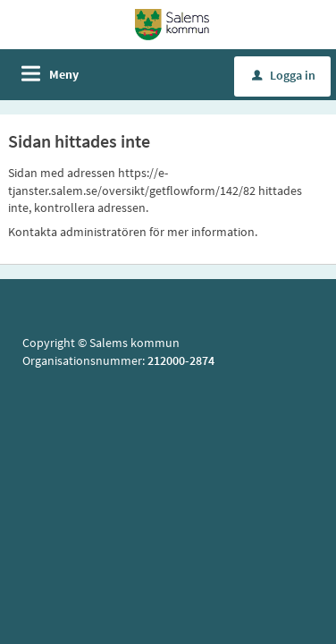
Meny (64, 74)
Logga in (284, 75)
